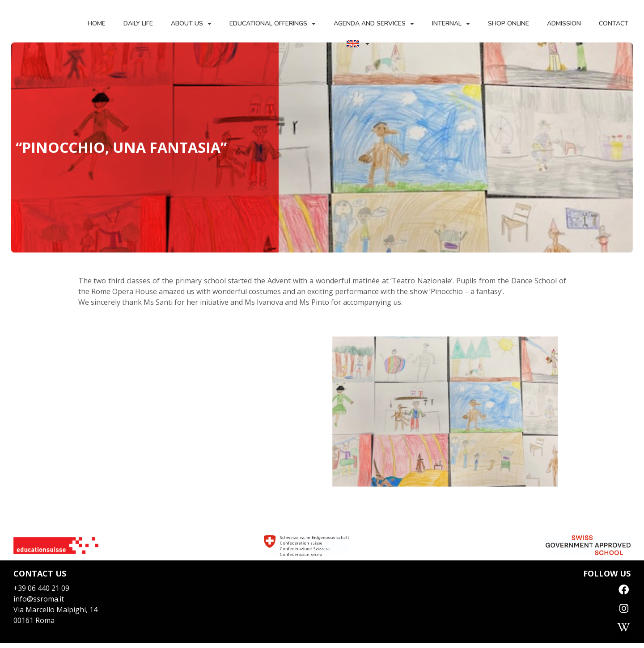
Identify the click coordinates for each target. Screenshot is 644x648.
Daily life (138, 23)
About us (191, 24)
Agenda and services (373, 24)
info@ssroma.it (39, 599)
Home (96, 23)
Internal (451, 24)
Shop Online (508, 23)
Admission (563, 23)
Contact (613, 23)
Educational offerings (272, 24)
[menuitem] (358, 44)
